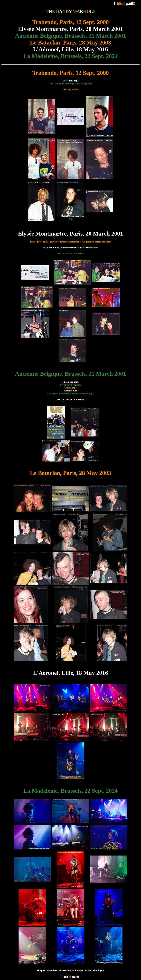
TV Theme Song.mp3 (70, 385)
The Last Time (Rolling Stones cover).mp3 (70, 84)
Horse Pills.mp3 (70, 81)
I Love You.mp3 (70, 382)
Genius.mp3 (71, 388)
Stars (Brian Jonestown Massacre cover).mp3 (70, 394)
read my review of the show (70, 253)
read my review (70, 89)
